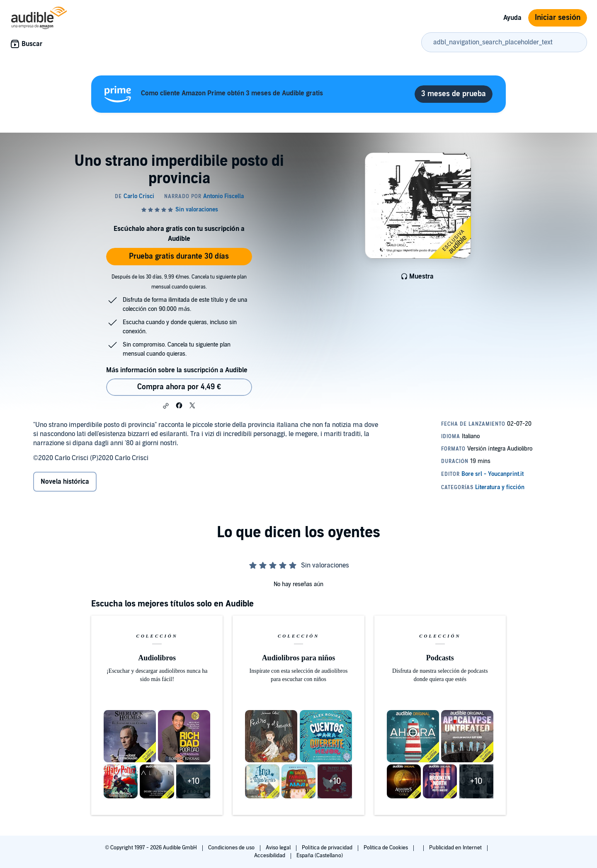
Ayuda (512, 18)
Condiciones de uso (232, 848)
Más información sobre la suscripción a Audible (177, 370)
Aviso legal (279, 848)
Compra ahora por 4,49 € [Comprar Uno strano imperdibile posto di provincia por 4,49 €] (179, 387)
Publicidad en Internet (456, 848)
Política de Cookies (387, 848)
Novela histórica (65, 482)
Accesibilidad (270, 856)
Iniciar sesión (558, 18)
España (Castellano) (320, 856)
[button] (166, 406)
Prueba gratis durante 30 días (179, 256)
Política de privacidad (328, 848)
